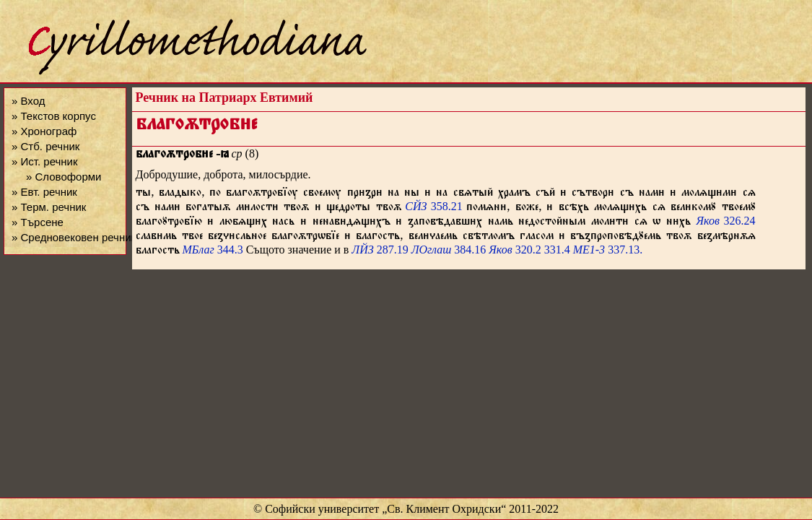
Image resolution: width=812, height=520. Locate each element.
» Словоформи (64, 177)
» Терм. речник (49, 207)
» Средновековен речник (74, 237)
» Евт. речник (44, 192)
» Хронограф (44, 131)
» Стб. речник (45, 146)
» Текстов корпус (54, 116)
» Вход (28, 101)
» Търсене (38, 222)
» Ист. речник (45, 161)
